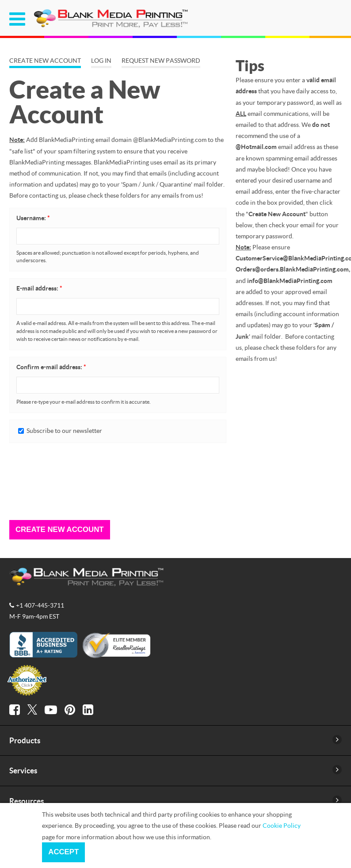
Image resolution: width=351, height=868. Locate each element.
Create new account (45, 61)
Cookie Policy (282, 825)
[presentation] (46, 482)
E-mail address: (39, 288)
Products (25, 740)
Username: (33, 218)
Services (23, 770)
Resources (27, 801)
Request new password (161, 61)
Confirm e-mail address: (51, 367)
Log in (101, 61)
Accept (63, 852)
